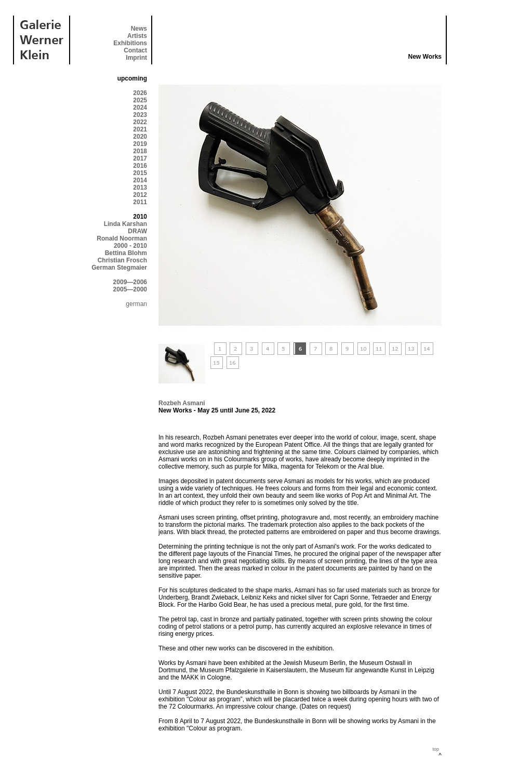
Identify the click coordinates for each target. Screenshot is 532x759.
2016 (140, 166)
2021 (140, 129)
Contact (135, 50)
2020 (140, 137)
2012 (140, 195)
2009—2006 (130, 282)
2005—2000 (130, 289)
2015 (140, 173)
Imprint (136, 58)
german (136, 304)
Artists (137, 36)
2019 (140, 144)
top (436, 749)
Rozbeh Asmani (182, 403)
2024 (140, 108)
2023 (140, 115)
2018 (140, 151)
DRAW (137, 231)
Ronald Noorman (122, 238)
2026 (140, 93)
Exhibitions (130, 43)
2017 (140, 158)
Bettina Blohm (126, 253)
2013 (140, 188)
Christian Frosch (122, 260)
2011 (140, 202)
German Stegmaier (119, 268)
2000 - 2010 (130, 246)
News (139, 29)
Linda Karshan (125, 224)
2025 (140, 100)
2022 (140, 122)
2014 (140, 180)
